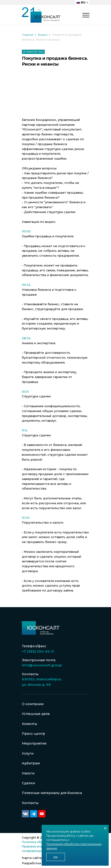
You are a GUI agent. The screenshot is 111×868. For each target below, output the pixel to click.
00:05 (26, 231)
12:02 (26, 518)
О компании (33, 704)
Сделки (28, 783)
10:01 (25, 392)
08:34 (26, 338)
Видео (43, 35)
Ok (55, 857)
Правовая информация (39, 846)
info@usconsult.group (42, 665)
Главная (28, 35)
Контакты (30, 803)
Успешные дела (36, 714)
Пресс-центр (34, 734)
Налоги (28, 773)
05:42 (26, 285)
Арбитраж (31, 763)
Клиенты (29, 724)
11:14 (25, 430)
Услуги (28, 753)
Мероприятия (34, 743)
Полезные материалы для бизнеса (52, 793)
